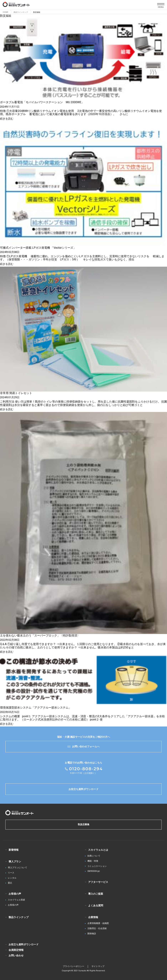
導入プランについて (17, 868)
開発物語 (92, 934)
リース (11, 873)
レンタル (12, 878)
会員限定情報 (16, 950)
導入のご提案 (96, 894)
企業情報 (93, 917)
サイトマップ (98, 966)
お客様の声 (15, 894)
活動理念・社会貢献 (97, 929)
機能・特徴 (93, 861)
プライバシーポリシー (74, 966)
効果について (94, 856)
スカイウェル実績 (16, 900)
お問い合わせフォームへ (84, 746)
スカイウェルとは (98, 850)
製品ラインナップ (19, 917)
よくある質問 (96, 905)
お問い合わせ (16, 955)
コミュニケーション (97, 866)
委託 (10, 883)
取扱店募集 (84, 824)
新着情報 (14, 850)
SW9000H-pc (94, 871)
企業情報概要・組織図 (98, 923)
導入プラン (15, 862)
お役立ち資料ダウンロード (83, 789)
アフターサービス (98, 882)
